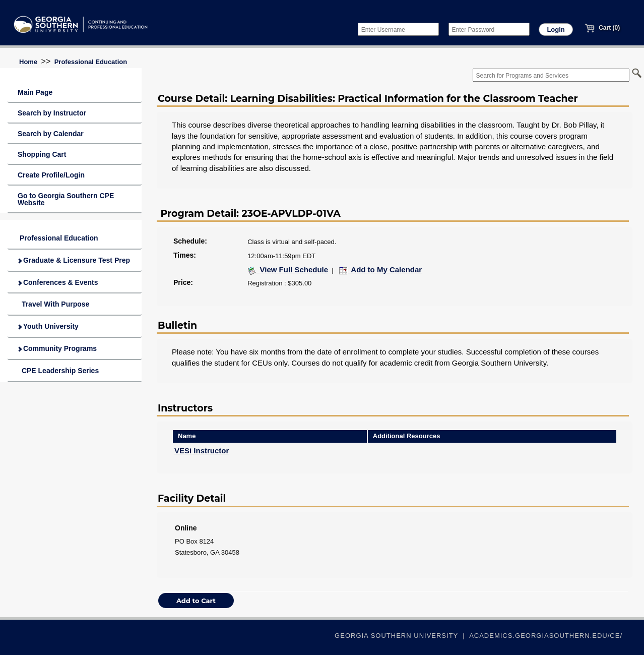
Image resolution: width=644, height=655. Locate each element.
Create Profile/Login (51, 175)
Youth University (48, 326)
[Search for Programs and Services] (551, 75)
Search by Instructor (52, 113)
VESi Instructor (202, 451)
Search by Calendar (51, 134)
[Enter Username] (398, 29)
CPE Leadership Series (58, 371)
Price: (183, 282)
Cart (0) (602, 28)
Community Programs (57, 348)
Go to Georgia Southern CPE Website (66, 199)
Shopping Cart (42, 154)
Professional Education (91, 62)
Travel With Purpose (53, 304)
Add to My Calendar (381, 270)
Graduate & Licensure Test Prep (74, 260)
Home (28, 62)
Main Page (35, 92)
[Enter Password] (489, 29)
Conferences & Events (58, 282)
